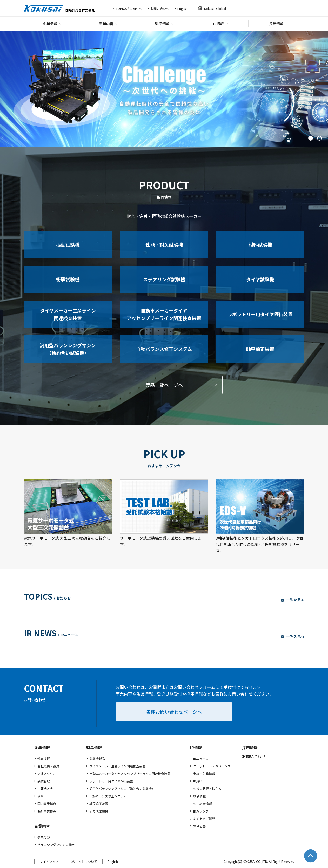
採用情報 (276, 24)
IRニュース (201, 758)
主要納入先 (45, 789)
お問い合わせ (160, 8)
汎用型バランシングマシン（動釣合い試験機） (68, 349)
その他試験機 (99, 811)
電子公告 (199, 826)
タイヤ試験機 (260, 279)
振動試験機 (68, 245)
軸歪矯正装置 (260, 349)
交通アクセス (47, 773)
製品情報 (164, 24)
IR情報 (220, 24)
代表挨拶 (44, 758)
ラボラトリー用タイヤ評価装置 (260, 314)
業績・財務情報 (204, 773)
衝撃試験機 (68, 279)
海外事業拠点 (47, 811)
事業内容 (108, 24)
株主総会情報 (203, 804)
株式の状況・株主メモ (209, 789)
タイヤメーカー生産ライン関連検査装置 (68, 314)
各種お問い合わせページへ (174, 712)
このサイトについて (83, 861)
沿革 (41, 796)
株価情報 (199, 796)
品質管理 (44, 781)
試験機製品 (97, 758)
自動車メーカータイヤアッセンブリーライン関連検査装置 (164, 314)
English (182, 8)
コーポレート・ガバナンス (212, 766)
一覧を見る (293, 600)
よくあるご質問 (204, 819)
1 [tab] (311, 138)
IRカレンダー (202, 811)
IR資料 (198, 781)
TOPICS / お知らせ (129, 8)
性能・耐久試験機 (164, 245)
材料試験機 (260, 245)
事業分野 (44, 837)
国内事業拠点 (47, 804)
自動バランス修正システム (164, 349)
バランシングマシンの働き (56, 845)
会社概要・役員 (48, 766)
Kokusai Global (215, 8)
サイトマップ (49, 861)
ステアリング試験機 (164, 279)
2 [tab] (319, 138)
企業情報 (52, 24)
